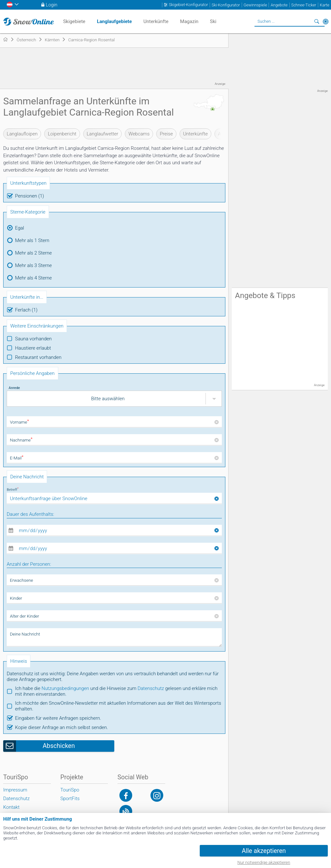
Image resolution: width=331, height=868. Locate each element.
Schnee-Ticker (304, 5)
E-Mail (17, 458)
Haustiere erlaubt (33, 348)
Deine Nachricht (25, 634)
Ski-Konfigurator (226, 5)
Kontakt (11, 807)
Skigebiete (74, 21)
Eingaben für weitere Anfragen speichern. (58, 718)
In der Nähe (326, 21)
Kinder (16, 598)
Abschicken (59, 746)
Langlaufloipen (22, 134)
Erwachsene (21, 580)
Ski (213, 21)
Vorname (19, 422)
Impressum (15, 790)
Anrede (14, 388)
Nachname (21, 440)
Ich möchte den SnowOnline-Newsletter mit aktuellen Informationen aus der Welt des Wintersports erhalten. (118, 706)
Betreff (13, 490)
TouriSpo (70, 790)
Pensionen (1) (29, 196)
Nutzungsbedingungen (65, 688)
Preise (166, 134)
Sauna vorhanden (33, 339)
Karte (325, 5)
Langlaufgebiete (114, 21)
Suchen (317, 21)
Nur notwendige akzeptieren (264, 862)
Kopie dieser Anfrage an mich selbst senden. (61, 727)
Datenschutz (151, 688)
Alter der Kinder (24, 616)
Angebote (279, 5)
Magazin (189, 21)
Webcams (139, 134)
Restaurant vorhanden (38, 357)
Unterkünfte (195, 134)
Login (52, 5)
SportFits (70, 799)
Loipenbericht (62, 134)
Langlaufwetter (103, 134)
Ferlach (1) (26, 310)
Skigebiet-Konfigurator (188, 5)
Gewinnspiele (255, 5)
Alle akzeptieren (264, 851)
